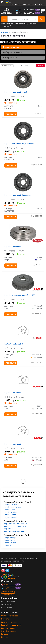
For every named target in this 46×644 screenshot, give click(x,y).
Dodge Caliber (9, 540)
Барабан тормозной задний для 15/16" (21, 295)
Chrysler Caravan (10, 505)
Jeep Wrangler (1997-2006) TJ (15, 531)
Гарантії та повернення (11, 625)
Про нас (5, 637)
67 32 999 (25, 13)
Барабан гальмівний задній (16, 92)
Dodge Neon (9, 545)
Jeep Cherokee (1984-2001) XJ (16, 524)
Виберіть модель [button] (13, 52)
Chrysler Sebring (10, 512)
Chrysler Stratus (10, 515)
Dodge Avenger (10, 538)
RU (2, 2)
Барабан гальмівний (13, 246)
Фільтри (40, 66)
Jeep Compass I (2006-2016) (15, 526)
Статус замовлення (9, 616)
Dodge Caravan (10, 543)
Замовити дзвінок (8, 591)
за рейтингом (7, 66)
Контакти (32, 4)
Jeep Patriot (9, 529)
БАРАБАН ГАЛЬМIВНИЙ (14, 344)
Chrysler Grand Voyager (13, 507)
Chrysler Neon (9, 510)
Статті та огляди (8, 631)
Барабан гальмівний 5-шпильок (17, 195)
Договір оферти (8, 628)
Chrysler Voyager (10, 517)
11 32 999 (25, 10)
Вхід (41, 4)
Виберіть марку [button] (12, 47)
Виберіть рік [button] (10, 58)
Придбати (11, 114)
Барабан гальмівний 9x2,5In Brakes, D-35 (21, 144)
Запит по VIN (8, 595)
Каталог (5, 634)
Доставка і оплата (18, 4)
